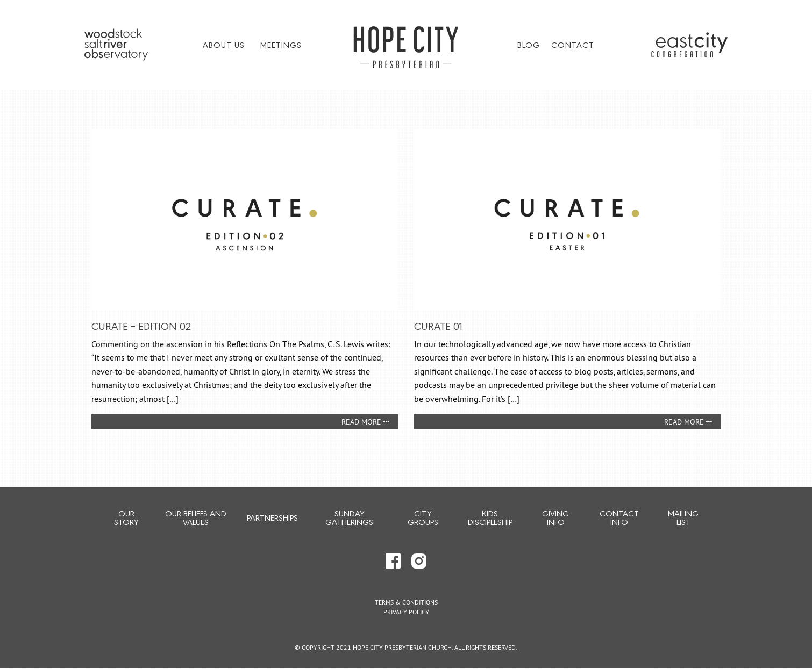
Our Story (126, 517)
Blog (529, 44)
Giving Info (555, 517)
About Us (224, 44)
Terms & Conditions (406, 602)
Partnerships (272, 517)
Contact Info (619, 517)
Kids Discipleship (490, 517)
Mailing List (683, 517)
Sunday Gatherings (349, 517)
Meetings (281, 44)
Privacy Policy (406, 612)
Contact (573, 44)
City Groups (423, 517)
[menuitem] (226, 45)
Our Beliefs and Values (196, 517)
